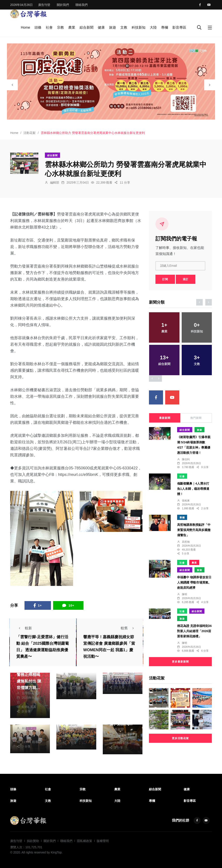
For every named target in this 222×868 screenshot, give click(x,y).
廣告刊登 (44, 5)
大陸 (153, 27)
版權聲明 (103, 841)
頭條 (38, 27)
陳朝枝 (73, 674)
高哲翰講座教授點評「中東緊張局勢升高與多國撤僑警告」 (194, 530)
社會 (49, 27)
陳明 (184, 594)
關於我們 (63, 5)
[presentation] (12, 85)
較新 (24, 628)
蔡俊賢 (119, 729)
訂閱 (165, 279)
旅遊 (113, 27)
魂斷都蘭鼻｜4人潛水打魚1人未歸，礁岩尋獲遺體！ (193, 489)
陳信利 (73, 725)
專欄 (165, 27)
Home (25, 27)
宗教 (60, 27)
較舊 (129, 628)
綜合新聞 (87, 27)
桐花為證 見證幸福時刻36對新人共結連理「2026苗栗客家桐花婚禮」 (194, 631)
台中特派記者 (31, 693)
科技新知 (139, 27)
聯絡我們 (82, 5)
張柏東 (186, 501)
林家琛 (26, 728)
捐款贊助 (33, 841)
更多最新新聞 (180, 662)
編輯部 (55, 182)
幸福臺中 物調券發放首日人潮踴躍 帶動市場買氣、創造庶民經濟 (194, 582)
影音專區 (179, 27)
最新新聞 (165, 418)
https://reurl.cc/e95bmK (78, 475)
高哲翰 (186, 542)
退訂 (186, 279)
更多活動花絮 (180, 738)
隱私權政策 (85, 841)
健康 (101, 27)
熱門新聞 (196, 418)
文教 (124, 27)
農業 (72, 27)
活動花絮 (29, 133)
